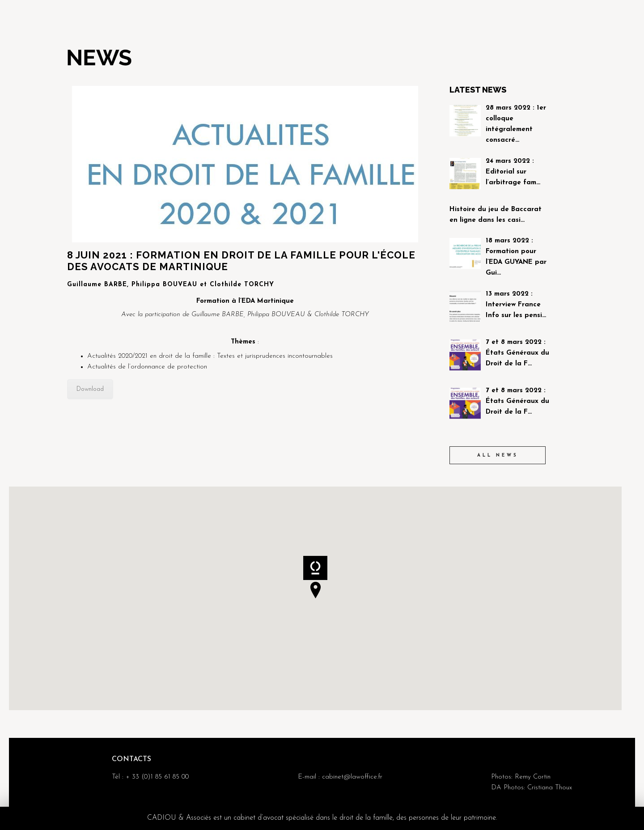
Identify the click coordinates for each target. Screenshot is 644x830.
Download (90, 389)
